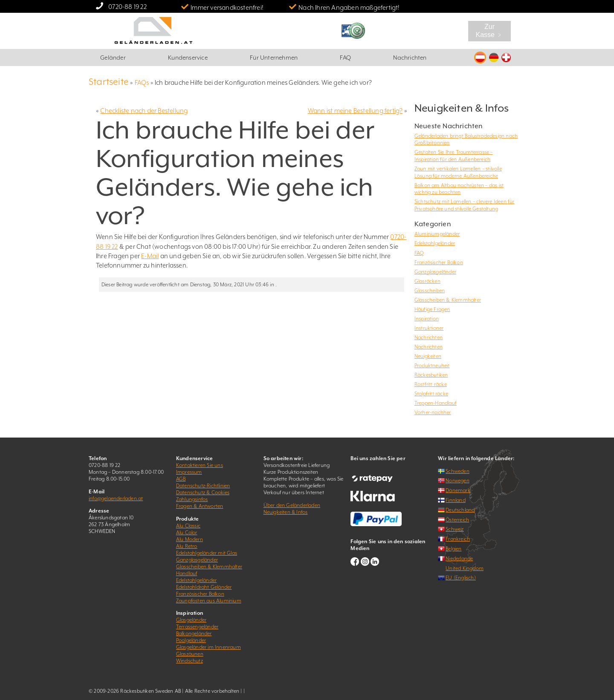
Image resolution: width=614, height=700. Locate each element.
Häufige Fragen (432, 309)
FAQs (142, 82)
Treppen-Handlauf (436, 403)
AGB (181, 479)
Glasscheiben (430, 291)
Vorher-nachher (433, 412)
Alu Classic (188, 526)
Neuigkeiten (428, 356)
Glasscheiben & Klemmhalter (448, 300)
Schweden (458, 471)
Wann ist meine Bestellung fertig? (355, 111)
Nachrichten (410, 58)
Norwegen (458, 481)
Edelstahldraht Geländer (204, 587)
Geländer (113, 58)
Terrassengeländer (197, 627)
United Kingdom (465, 568)
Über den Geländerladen (292, 505)
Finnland (456, 500)
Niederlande (459, 559)
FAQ (345, 58)
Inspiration (427, 319)
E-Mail (150, 256)
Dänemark (458, 490)
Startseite (109, 82)
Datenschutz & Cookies (203, 493)
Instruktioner (429, 328)
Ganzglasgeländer (435, 272)
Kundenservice (188, 58)
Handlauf (187, 573)
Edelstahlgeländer (435, 243)
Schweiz (455, 529)
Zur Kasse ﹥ (490, 31)
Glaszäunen (190, 654)
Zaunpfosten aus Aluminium (209, 601)
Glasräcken (427, 281)
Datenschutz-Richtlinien (203, 486)
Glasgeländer (191, 620)
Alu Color (187, 533)
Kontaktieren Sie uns (200, 465)
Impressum (189, 472)
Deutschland (460, 510)
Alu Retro (187, 546)
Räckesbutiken (431, 375)
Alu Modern (190, 539)
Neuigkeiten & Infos (286, 512)
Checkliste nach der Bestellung (144, 111)
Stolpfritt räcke (431, 394)
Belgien (453, 549)
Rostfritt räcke (431, 384)
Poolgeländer (191, 640)
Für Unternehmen (274, 58)
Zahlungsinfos (192, 499)
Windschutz (190, 661)
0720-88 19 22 (127, 7)
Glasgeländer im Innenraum (209, 647)
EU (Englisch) (461, 578)
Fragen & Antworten (200, 506)
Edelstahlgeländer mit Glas (207, 553)
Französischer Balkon (439, 262)
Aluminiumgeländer (437, 234)
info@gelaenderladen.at (116, 498)
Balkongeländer (194, 634)
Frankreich (458, 539)
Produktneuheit (432, 366)
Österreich (457, 520)
